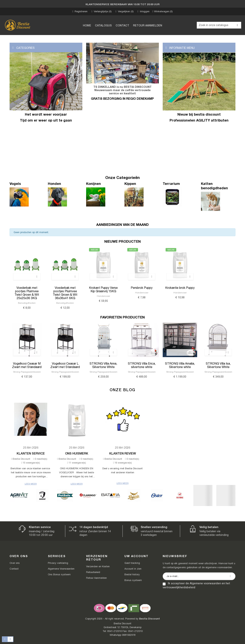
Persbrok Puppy (142, 288)
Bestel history (132, 574)
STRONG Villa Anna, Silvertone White (103, 365)
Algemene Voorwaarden (61, 569)
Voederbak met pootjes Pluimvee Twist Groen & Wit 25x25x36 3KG (27, 293)
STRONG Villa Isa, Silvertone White (218, 365)
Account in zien (133, 569)
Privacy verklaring (58, 563)
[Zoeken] (219, 25)
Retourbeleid (93, 572)
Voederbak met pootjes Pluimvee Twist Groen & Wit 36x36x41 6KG (65, 293)
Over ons (15, 563)
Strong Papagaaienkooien (27, 372)
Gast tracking (132, 563)
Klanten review (123, 453)
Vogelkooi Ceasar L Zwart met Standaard (65, 365)
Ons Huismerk (77, 453)
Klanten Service (31, 453)
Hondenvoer (103, 296)
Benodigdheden (27, 303)
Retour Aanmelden (96, 578)
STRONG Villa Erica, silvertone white (142, 365)
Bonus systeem (133, 580)
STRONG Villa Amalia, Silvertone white (180, 365)
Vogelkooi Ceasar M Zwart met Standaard (27, 365)
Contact (14, 569)
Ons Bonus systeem (59, 574)
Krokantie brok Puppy (180, 288)
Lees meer (31, 484)
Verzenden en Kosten (98, 566)
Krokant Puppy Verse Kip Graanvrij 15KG (103, 289)
